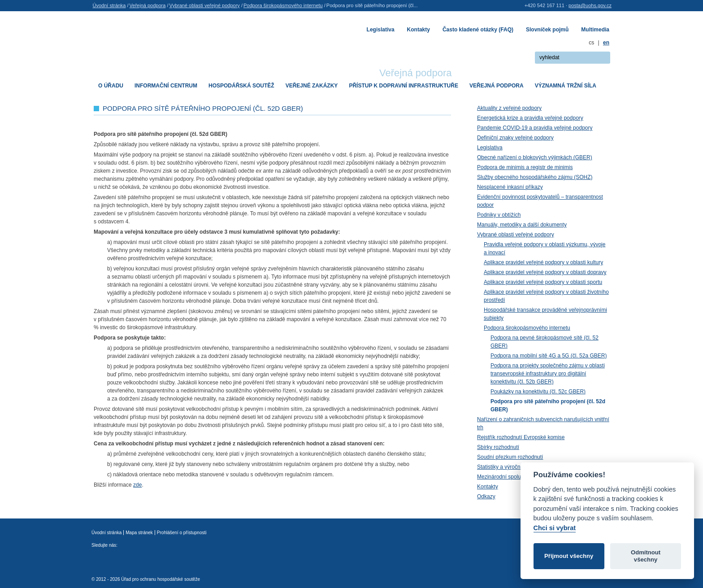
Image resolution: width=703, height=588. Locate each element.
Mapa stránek (139, 533)
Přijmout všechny (569, 556)
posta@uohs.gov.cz (590, 5)
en (606, 43)
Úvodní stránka (109, 5)
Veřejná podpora (148, 5)
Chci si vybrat (555, 528)
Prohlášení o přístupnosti (182, 533)
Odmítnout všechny (646, 556)
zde (137, 485)
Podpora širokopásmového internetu (283, 5)
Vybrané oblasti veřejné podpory (204, 5)
